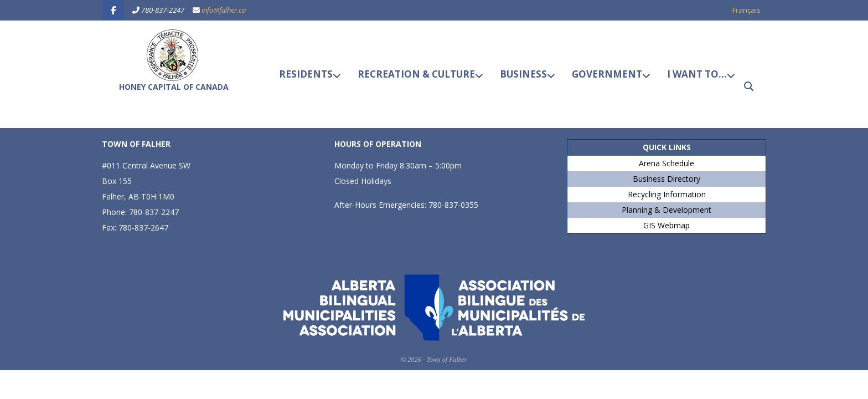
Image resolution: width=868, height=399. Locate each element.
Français (746, 10)
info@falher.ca (224, 10)
